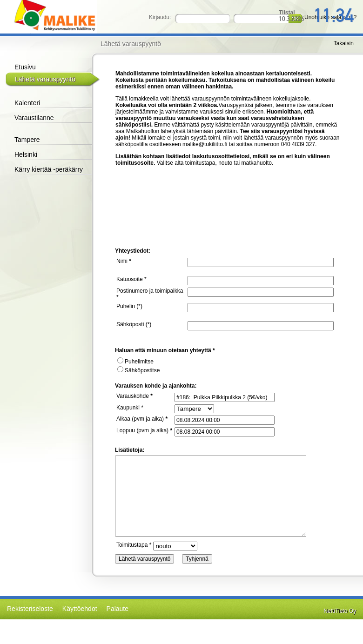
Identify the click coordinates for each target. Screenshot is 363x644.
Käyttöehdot (80, 609)
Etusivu (25, 67)
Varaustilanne (34, 118)
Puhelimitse (135, 362)
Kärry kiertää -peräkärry (49, 169)
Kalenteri (27, 103)
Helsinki (26, 154)
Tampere (27, 140)
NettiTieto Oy (340, 611)
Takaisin (344, 43)
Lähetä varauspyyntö (45, 79)
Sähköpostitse (138, 370)
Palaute (118, 609)
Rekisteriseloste (30, 609)
